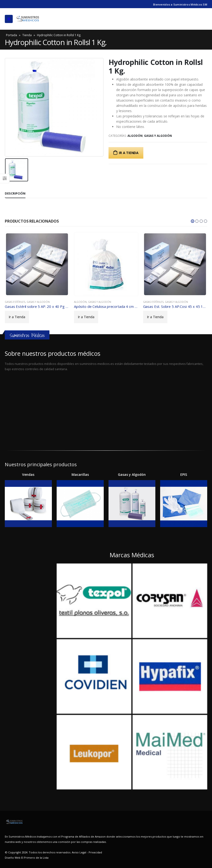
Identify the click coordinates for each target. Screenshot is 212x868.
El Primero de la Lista (34, 858)
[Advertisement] (106, 408)
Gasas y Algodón (132, 474)
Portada (12, 35)
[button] (193, 221)
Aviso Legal (79, 852)
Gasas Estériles (15, 302)
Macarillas (80, 474)
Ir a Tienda (129, 153)
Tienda (27, 35)
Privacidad (95, 852)
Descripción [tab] (15, 193)
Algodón (135, 136)
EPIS (184, 474)
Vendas (28, 474)
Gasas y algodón (158, 136)
